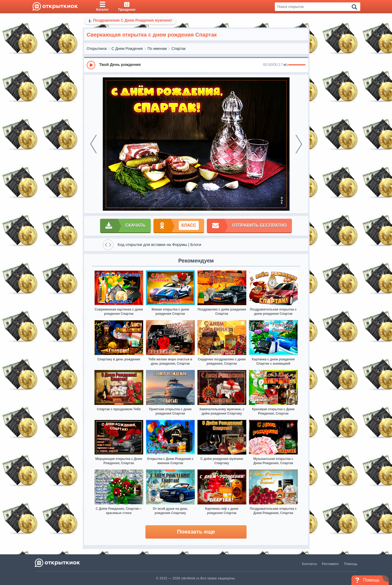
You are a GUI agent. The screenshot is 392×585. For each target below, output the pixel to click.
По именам (157, 49)
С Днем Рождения (127, 49)
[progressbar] (297, 65)
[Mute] (286, 65)
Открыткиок (97, 49)
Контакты (310, 564)
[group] (196, 65)
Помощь (351, 564)
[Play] (91, 65)
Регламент (331, 564)
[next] (299, 144)
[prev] (93, 144)
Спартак (179, 49)
